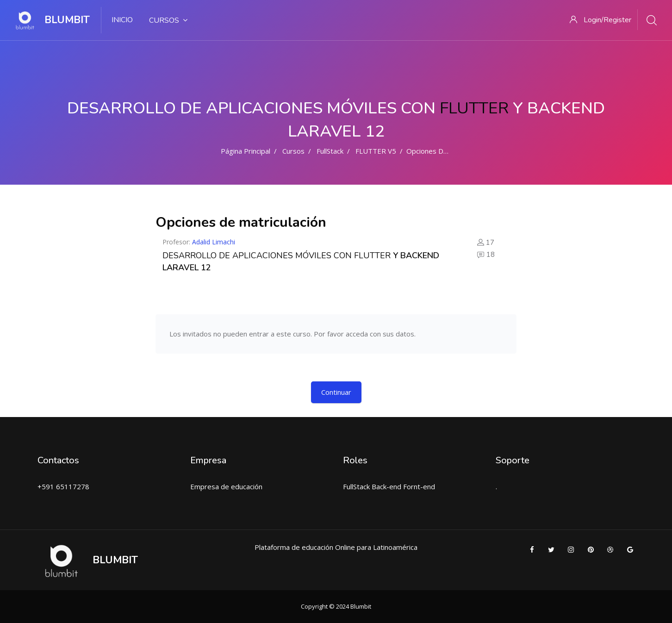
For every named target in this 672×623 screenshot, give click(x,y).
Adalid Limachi (214, 242)
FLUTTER (474, 108)
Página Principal (246, 151)
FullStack (330, 151)
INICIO (122, 20)
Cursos (168, 20)
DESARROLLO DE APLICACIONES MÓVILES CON (258, 255)
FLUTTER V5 (376, 151)
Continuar (336, 392)
